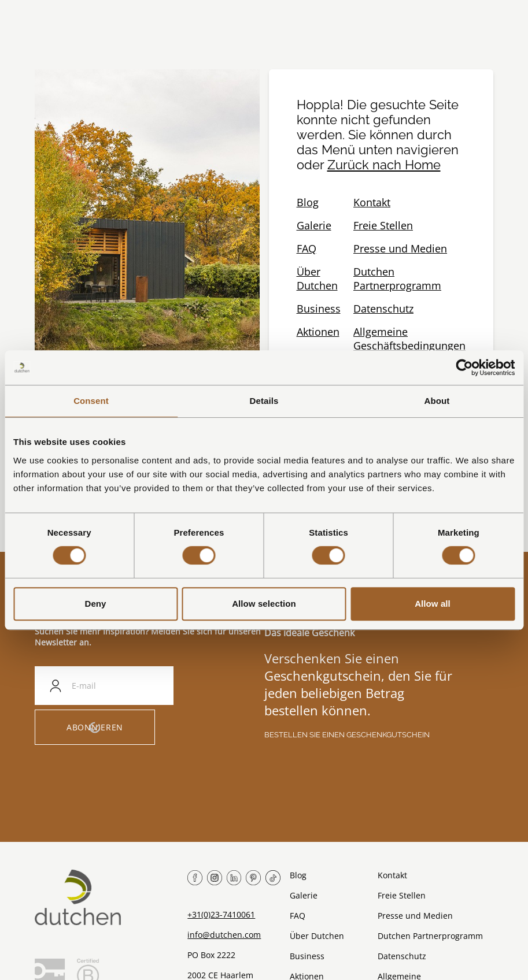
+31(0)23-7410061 (221, 914)
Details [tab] (264, 401)
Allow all (433, 604)
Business (319, 309)
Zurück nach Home (384, 165)
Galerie (314, 225)
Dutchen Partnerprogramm (397, 279)
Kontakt (372, 202)
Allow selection (264, 604)
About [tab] (437, 401)
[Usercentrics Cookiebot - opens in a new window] (464, 367)
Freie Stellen (383, 225)
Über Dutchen (317, 279)
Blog (308, 202)
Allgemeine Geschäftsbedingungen (409, 339)
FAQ (307, 248)
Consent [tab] (91, 401)
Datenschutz (383, 309)
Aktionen (318, 332)
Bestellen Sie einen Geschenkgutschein (347, 735)
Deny (95, 604)
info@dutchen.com (224, 935)
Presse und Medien (400, 248)
